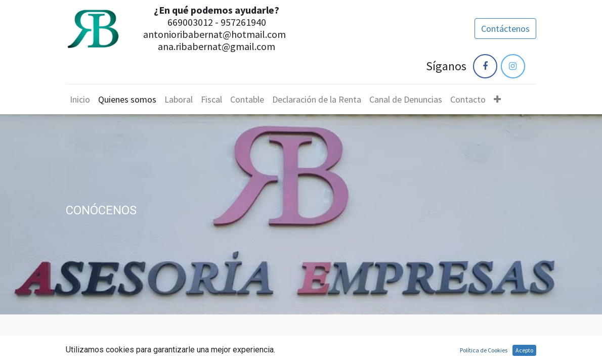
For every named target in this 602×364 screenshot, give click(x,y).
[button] (497, 99)
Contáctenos (505, 29)
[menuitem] (80, 99)
